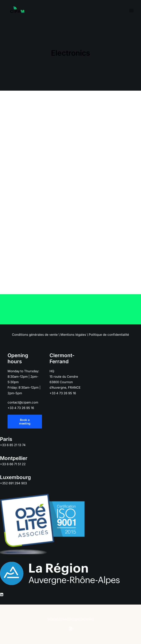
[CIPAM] (17, 10)
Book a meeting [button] (25, 422)
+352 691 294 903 (13, 483)
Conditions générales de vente (35, 335)
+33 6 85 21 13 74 (13, 445)
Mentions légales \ (74, 335)
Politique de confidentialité (109, 335)
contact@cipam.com (23, 402)
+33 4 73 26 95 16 (21, 408)
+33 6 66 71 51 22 (13, 464)
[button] (131, 10)
